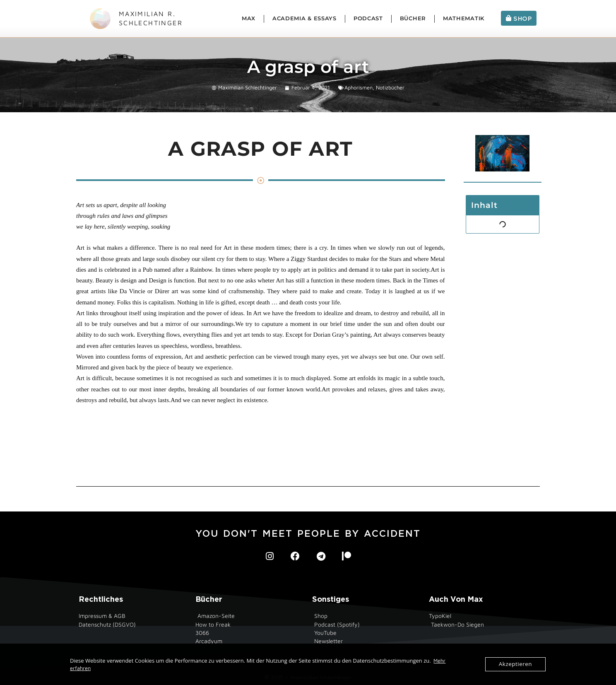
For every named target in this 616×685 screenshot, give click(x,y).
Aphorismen (359, 88)
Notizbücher (390, 88)
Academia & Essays (304, 18)
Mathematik (464, 18)
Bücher (413, 18)
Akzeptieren (516, 664)
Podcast (368, 18)
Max (249, 18)
